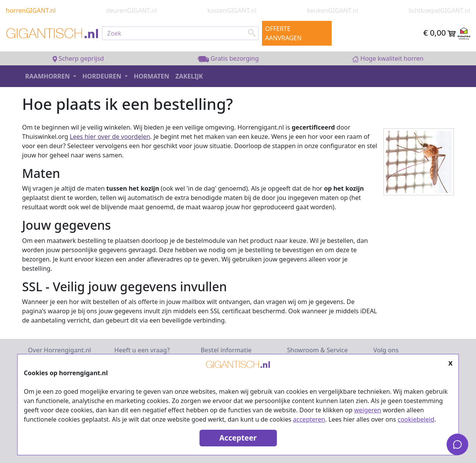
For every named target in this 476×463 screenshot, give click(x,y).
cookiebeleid (416, 419)
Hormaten (152, 76)
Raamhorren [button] (48, 76)
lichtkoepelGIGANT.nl (439, 10)
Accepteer (238, 438)
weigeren (368, 410)
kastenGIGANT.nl (232, 10)
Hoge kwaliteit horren (388, 58)
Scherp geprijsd (78, 58)
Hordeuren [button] (103, 76)
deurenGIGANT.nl (131, 10)
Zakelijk (189, 76)
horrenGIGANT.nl (31, 10)
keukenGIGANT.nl (332, 10)
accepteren (309, 419)
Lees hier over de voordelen (110, 137)
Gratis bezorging (228, 58)
